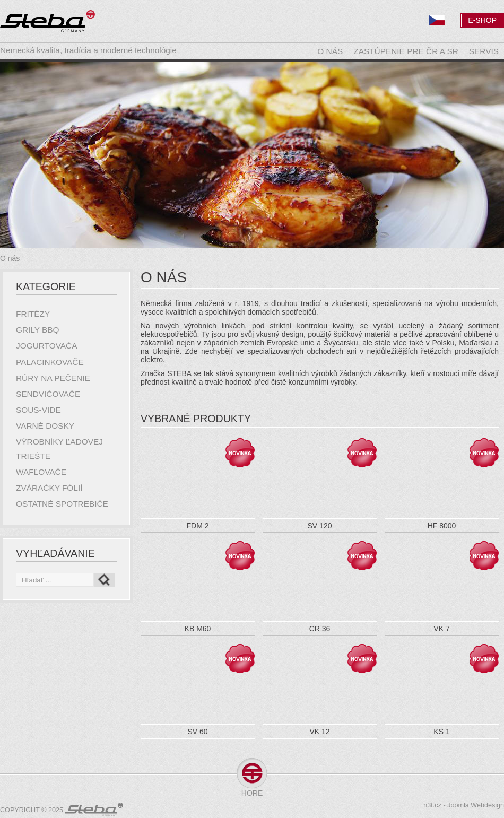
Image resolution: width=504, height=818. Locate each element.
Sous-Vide (38, 410)
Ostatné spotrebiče (62, 504)
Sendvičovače (48, 394)
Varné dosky (45, 426)
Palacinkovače (50, 362)
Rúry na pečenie (53, 378)
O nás (330, 51)
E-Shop (482, 20)
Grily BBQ (38, 330)
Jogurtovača (46, 346)
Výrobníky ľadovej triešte (59, 449)
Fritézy (33, 314)
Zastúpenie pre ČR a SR (406, 51)
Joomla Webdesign (476, 805)
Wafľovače (41, 472)
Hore (252, 793)
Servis (484, 51)
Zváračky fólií (49, 488)
